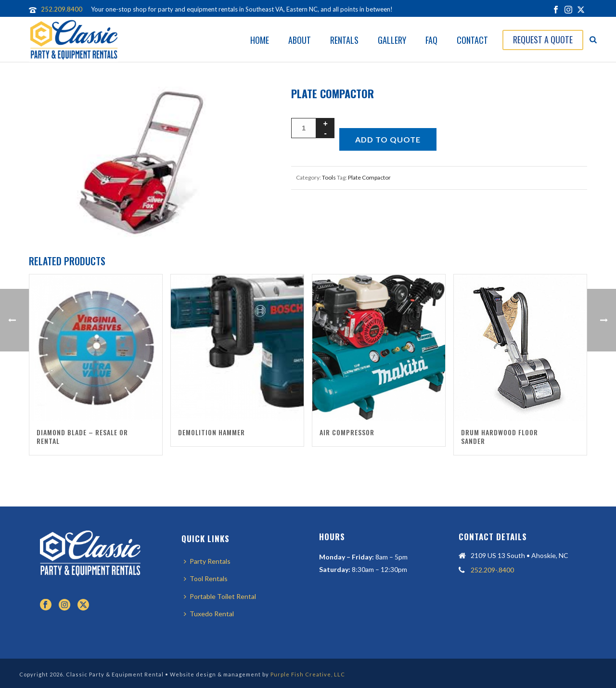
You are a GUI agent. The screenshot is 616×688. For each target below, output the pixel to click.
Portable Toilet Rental (220, 596)
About (300, 40)
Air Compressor (347, 432)
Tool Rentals (206, 578)
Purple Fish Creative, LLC (308, 674)
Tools (329, 177)
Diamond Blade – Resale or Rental (82, 436)
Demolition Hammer (212, 432)
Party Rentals (207, 561)
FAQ (431, 40)
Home (260, 40)
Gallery (392, 40)
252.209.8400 (62, 9)
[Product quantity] (304, 128)
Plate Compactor (369, 177)
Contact (472, 40)
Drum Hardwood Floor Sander (500, 436)
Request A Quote (543, 39)
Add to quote (388, 139)
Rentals (344, 40)
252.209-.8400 (492, 570)
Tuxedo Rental (209, 614)
